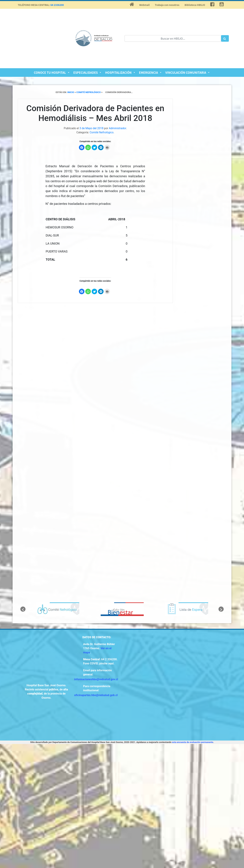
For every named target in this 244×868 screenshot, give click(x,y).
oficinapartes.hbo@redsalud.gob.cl (96, 695)
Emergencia (151, 72)
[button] (23, 609)
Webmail (144, 5)
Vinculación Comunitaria (188, 72)
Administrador (118, 128)
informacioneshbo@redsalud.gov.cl (96, 679)
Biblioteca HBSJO (195, 5)
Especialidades (88, 72)
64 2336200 (57, 5)
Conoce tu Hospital (52, 72)
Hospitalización (120, 72)
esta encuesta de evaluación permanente (193, 742)
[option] (58, 609)
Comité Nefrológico (101, 132)
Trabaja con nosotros (167, 5)
